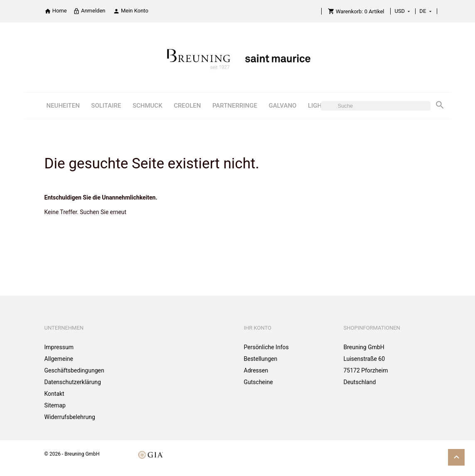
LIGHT (317, 106)
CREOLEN (187, 106)
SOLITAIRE (106, 106)
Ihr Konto (258, 328)
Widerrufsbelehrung (70, 417)
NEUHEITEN (63, 106)
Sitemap (55, 405)
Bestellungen (261, 359)
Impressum (59, 347)
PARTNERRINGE (235, 106)
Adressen (256, 370)
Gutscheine (258, 382)
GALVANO (282, 106)
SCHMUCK (148, 106)
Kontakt (54, 394)
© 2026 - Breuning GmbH (72, 454)
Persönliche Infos (266, 347)
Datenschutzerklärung (73, 382)
